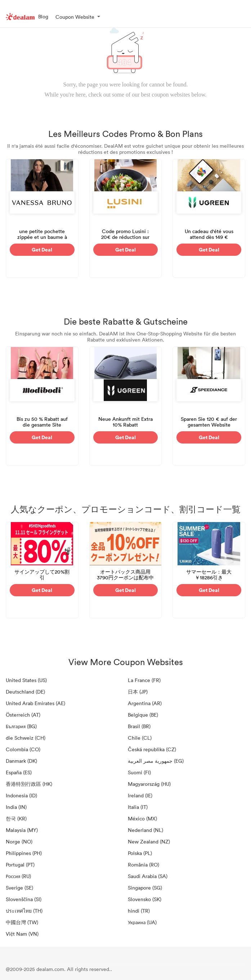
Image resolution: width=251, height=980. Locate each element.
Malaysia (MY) (22, 830)
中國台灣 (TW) (22, 922)
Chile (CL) (140, 738)
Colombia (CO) (23, 749)
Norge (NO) (19, 841)
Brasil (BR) (139, 726)
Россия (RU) (18, 876)
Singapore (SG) (145, 888)
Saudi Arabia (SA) (148, 876)
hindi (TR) (139, 911)
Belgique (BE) (143, 715)
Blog (43, 16)
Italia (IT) (138, 807)
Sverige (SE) (19, 888)
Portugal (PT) (20, 865)
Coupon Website (75, 17)
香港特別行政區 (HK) (29, 784)
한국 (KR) (16, 818)
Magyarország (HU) (149, 784)
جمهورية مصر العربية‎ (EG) (156, 761)
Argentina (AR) (145, 703)
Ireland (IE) (140, 795)
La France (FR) (144, 680)
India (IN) (16, 807)
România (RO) (144, 865)
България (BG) (21, 726)
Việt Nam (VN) (22, 934)
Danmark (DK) (21, 761)
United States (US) (26, 680)
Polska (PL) (140, 853)
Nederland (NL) (145, 830)
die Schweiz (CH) (26, 738)
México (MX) (142, 818)
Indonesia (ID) (21, 795)
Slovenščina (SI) (24, 899)
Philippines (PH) (24, 853)
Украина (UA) (142, 922)
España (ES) (19, 772)
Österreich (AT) (23, 715)
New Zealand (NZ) (149, 841)
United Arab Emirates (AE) (35, 703)
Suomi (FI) (139, 772)
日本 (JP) (138, 692)
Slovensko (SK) (145, 899)
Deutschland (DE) (25, 692)
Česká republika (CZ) (152, 749)
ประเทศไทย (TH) (24, 911)
